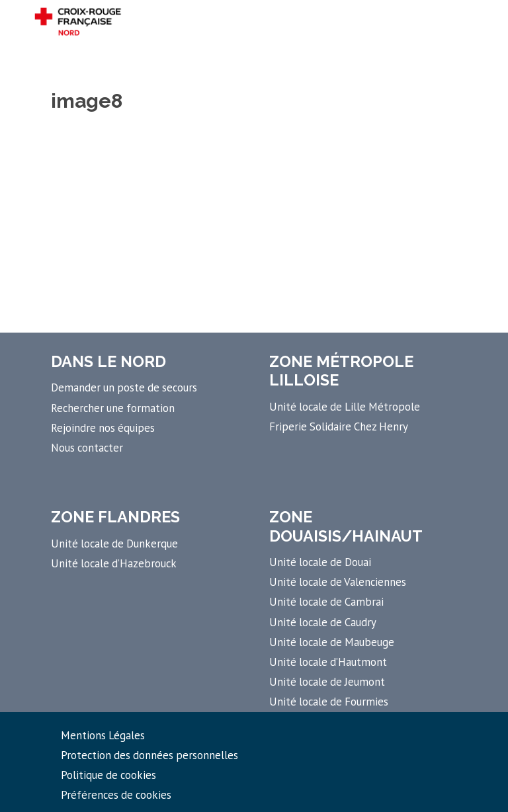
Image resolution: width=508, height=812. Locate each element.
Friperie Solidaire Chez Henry (339, 426)
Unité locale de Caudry (323, 622)
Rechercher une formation (113, 408)
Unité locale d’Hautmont (328, 662)
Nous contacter (87, 448)
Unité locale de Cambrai (326, 602)
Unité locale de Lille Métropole (345, 407)
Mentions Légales (103, 735)
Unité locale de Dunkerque (114, 544)
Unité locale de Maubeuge (332, 642)
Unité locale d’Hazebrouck (114, 563)
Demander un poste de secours (124, 387)
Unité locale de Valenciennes (338, 582)
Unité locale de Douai (320, 562)
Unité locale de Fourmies (329, 702)
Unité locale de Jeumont (327, 682)
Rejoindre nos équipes (103, 428)
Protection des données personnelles (149, 755)
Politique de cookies (108, 775)
